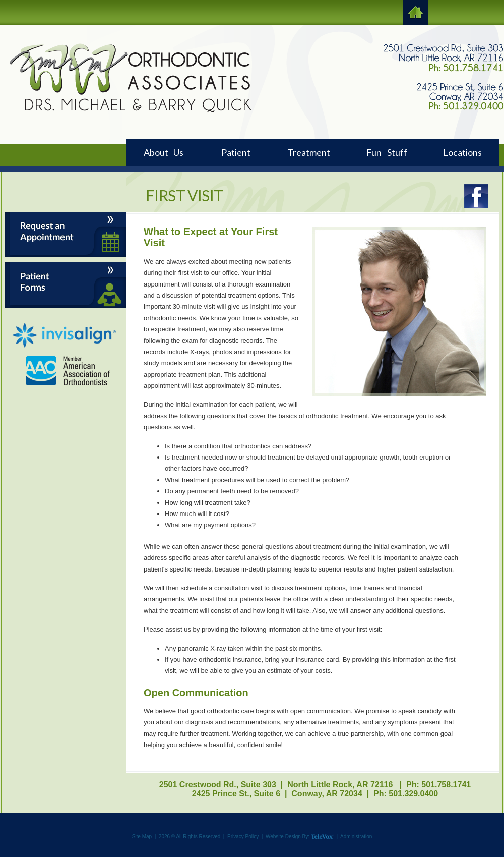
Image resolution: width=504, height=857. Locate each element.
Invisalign (64, 335)
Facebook (476, 196)
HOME (416, 13)
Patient (236, 152)
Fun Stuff (387, 152)
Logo (131, 78)
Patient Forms (66, 285)
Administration (356, 837)
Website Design (283, 837)
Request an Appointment (66, 235)
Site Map (142, 837)
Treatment (309, 152)
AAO (69, 370)
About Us (164, 152)
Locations (462, 152)
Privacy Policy (243, 837)
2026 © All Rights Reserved (190, 837)
